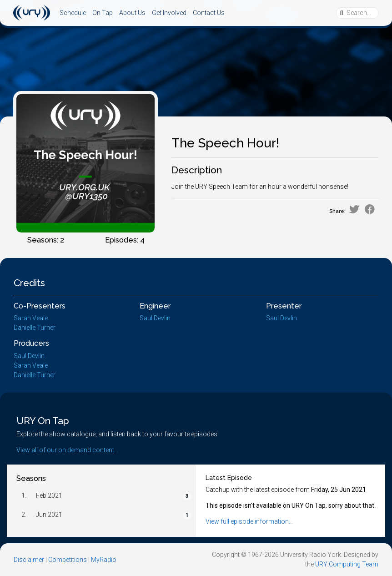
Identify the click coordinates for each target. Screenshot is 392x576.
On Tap (103, 13)
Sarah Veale (31, 318)
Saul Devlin (155, 318)
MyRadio (104, 560)
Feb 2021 (49, 495)
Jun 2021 (49, 515)
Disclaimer (29, 560)
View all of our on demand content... (67, 450)
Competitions (68, 560)
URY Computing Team (347, 564)
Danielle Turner (35, 328)
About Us (132, 13)
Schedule (73, 13)
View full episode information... (249, 521)
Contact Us (209, 13)
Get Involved (169, 13)
